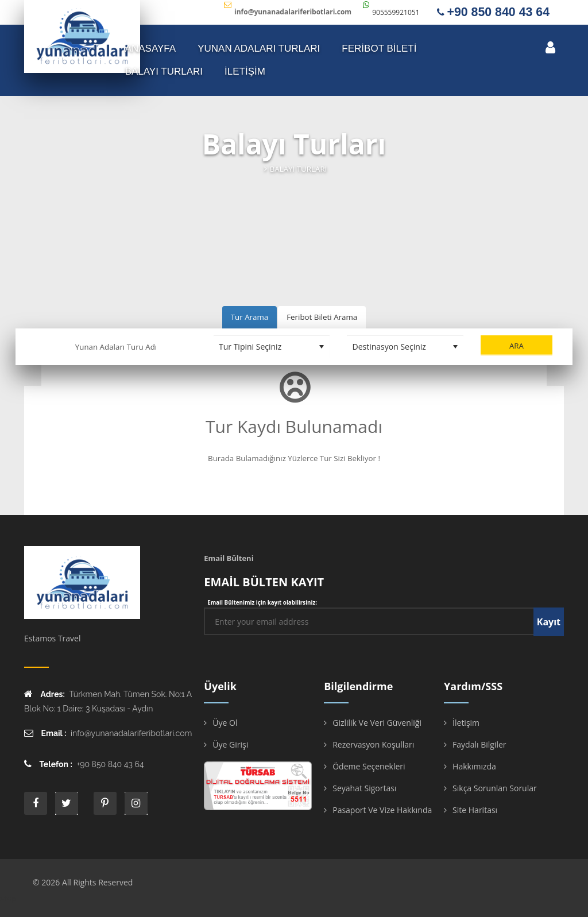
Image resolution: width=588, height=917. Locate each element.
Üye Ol (225, 723)
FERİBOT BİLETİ (379, 49)
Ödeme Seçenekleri (369, 766)
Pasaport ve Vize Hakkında (382, 810)
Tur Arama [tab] (249, 317)
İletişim (466, 723)
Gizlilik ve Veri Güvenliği (377, 723)
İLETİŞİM (245, 71)
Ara (517, 346)
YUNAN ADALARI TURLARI (259, 49)
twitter (67, 803)
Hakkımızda (474, 766)
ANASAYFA (151, 49)
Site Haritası (475, 810)
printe (105, 803)
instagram (136, 803)
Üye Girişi (230, 744)
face (36, 803)
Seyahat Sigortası (364, 788)
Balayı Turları (164, 71)
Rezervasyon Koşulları (373, 744)
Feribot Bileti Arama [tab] (322, 317)
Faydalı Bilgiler (479, 744)
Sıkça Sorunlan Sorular (495, 788)
